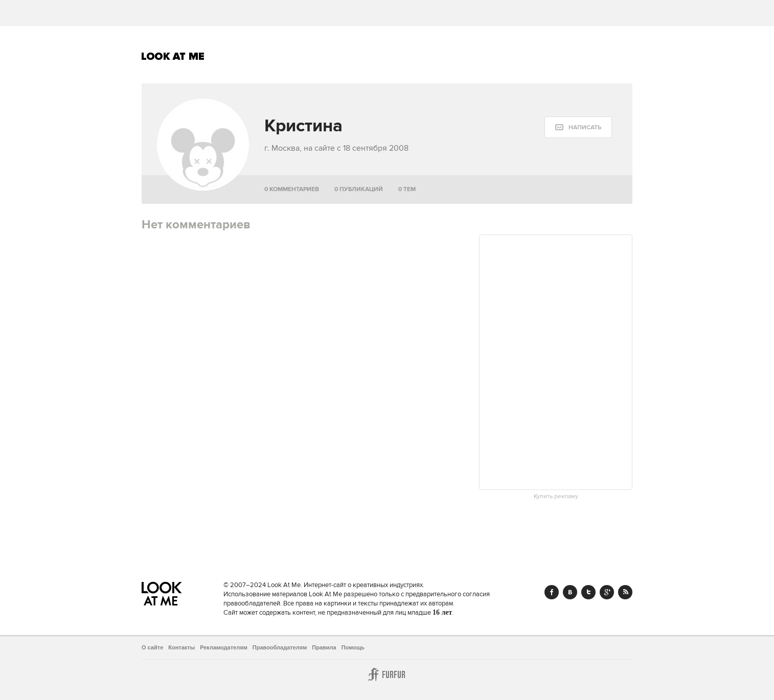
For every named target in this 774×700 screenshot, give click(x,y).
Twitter (588, 592)
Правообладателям (280, 647)
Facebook (552, 592)
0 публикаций (359, 189)
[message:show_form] (578, 127)
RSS (625, 592)
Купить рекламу (556, 497)
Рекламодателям (224, 647)
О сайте (152, 647)
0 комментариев (292, 189)
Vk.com (570, 592)
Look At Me (173, 56)
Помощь (353, 647)
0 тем (407, 189)
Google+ (607, 592)
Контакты (181, 647)
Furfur (387, 674)
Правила (324, 647)
